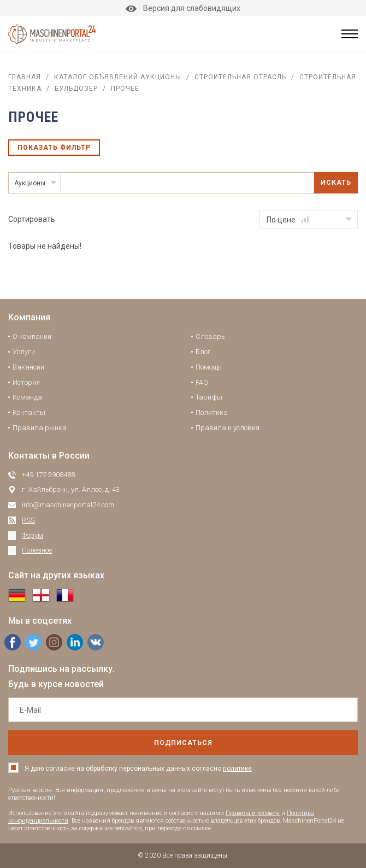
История (26, 382)
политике (237, 769)
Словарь (210, 336)
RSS (28, 520)
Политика (212, 412)
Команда (27, 397)
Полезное (37, 550)
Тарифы (209, 397)
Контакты (29, 412)
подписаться (183, 743)
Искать (336, 183)
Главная (25, 77)
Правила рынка (40, 428)
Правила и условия (228, 428)
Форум (33, 535)
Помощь (209, 367)
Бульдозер (76, 89)
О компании (32, 336)
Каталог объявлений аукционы (118, 77)
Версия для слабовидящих (183, 8)
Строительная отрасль (240, 77)
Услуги (24, 352)
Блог (203, 352)
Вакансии (28, 367)
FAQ (202, 382)
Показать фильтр (54, 148)
